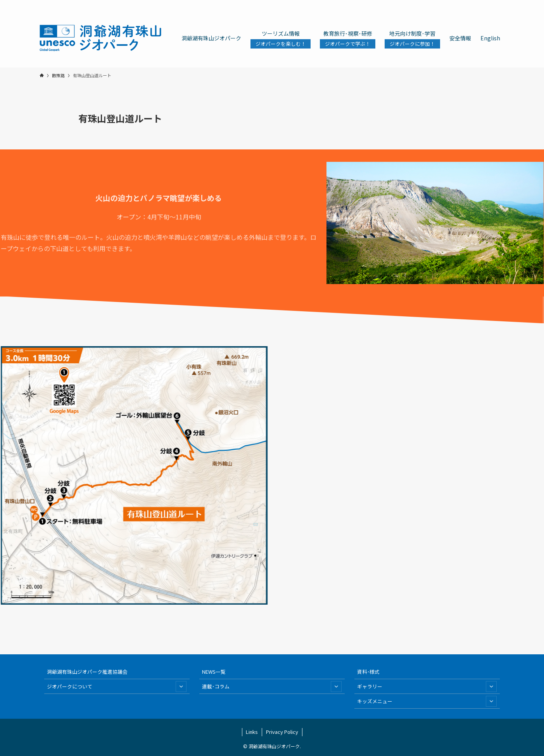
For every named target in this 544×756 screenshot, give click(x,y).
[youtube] (480, 4)
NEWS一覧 (214, 672)
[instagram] (459, 4)
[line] (470, 4)
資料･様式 (368, 672)
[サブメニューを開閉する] (181, 687)
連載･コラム (272, 687)
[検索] (500, 4)
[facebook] (439, 4)
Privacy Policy (282, 732)
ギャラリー (427, 687)
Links (252, 732)
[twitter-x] (449, 4)
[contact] (490, 4)
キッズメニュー (427, 701)
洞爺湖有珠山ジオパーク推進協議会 (87, 672)
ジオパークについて (117, 687)
